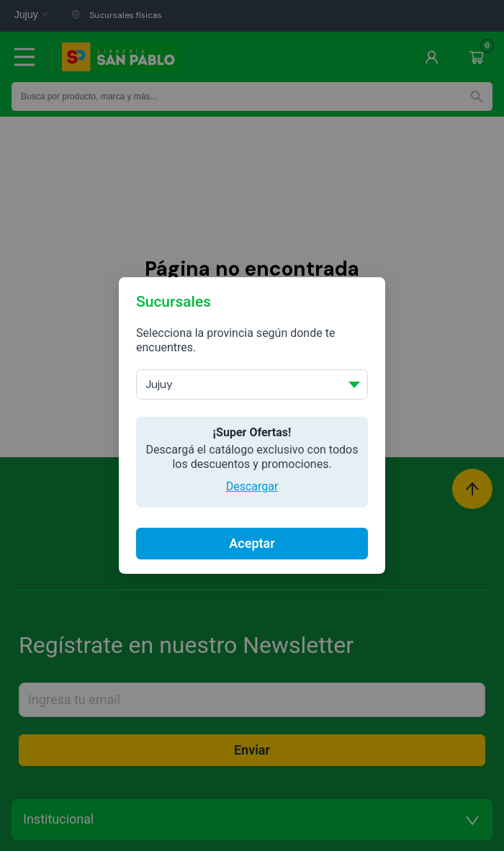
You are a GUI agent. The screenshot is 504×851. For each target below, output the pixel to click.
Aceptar (252, 543)
